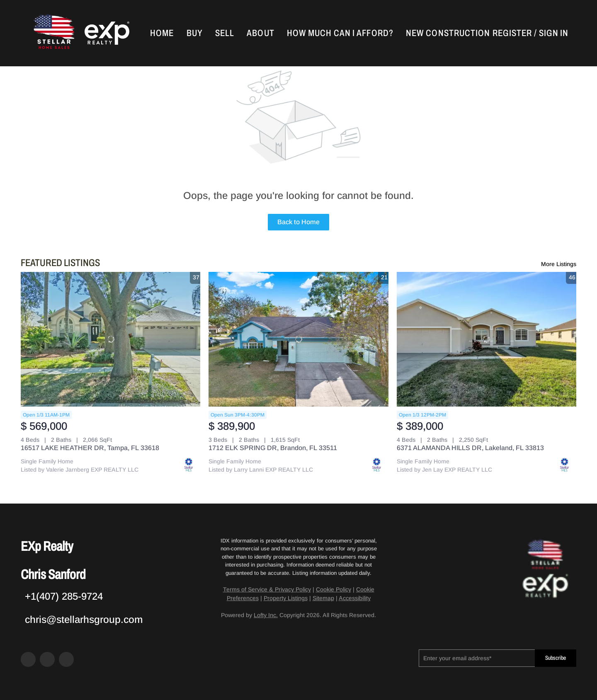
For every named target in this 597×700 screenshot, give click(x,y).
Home (162, 33)
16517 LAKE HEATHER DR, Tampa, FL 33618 (90, 448)
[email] (477, 658)
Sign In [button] (554, 33)
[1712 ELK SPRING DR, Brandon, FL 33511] (298, 339)
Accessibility (355, 598)
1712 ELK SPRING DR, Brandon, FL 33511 (273, 448)
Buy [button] (195, 33)
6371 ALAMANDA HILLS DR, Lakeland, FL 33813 (470, 448)
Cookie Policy (334, 589)
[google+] (66, 659)
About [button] (261, 33)
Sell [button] (225, 33)
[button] (53, 33)
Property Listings (286, 598)
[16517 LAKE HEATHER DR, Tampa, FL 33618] (110, 339)
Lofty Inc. (266, 615)
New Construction (448, 33)
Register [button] (512, 33)
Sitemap (323, 598)
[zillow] (47, 659)
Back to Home (298, 222)
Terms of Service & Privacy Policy (267, 589)
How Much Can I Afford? (340, 33)
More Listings (559, 264)
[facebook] (28, 659)
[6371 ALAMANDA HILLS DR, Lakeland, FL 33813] (487, 339)
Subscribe (556, 658)
